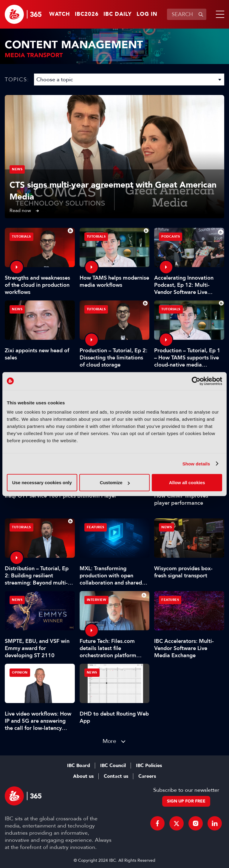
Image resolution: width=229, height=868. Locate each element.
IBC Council (113, 766)
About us (83, 776)
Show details (196, 463)
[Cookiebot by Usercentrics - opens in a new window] (196, 381)
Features (96, 527)
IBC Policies (149, 766)
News (17, 169)
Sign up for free (186, 801)
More (109, 741)
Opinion (20, 673)
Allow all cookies (187, 483)
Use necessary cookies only (42, 483)
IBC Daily (118, 14)
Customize (115, 483)
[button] (219, 14)
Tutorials (21, 237)
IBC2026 (87, 14)
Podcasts (171, 237)
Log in (147, 14)
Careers (147, 776)
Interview (97, 600)
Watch (60, 14)
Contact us (116, 776)
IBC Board (79, 766)
